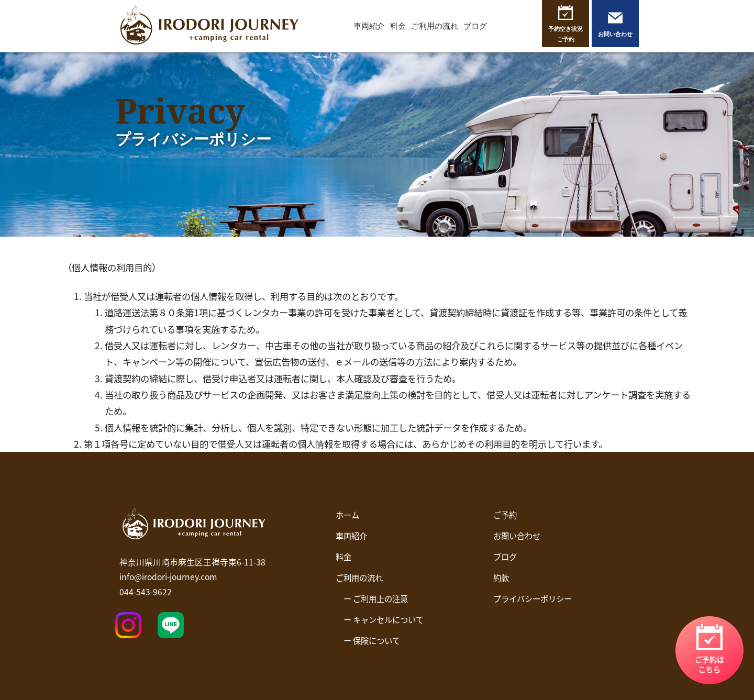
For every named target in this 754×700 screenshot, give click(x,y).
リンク (709, 650)
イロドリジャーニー (209, 26)
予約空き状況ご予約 (565, 34)
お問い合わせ (615, 34)
